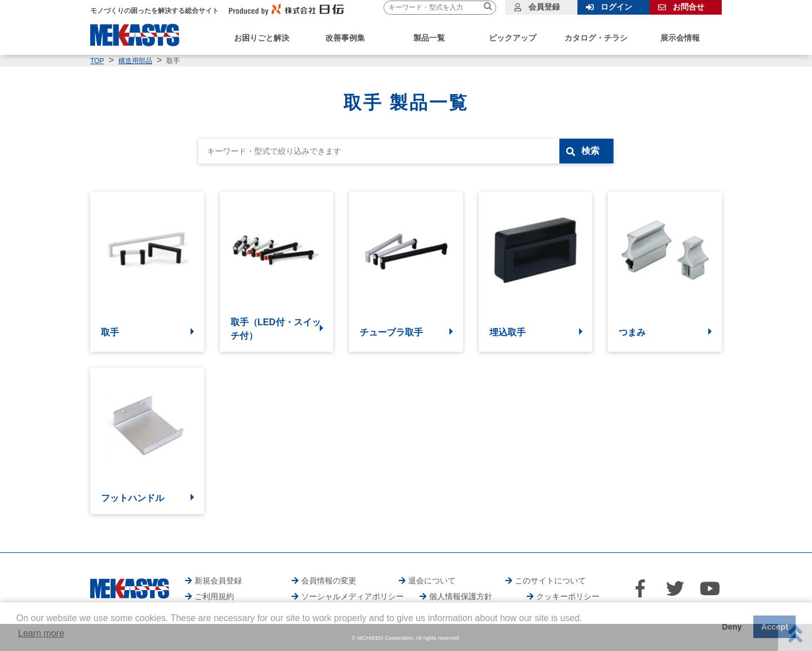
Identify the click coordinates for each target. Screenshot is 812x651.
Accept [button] (775, 627)
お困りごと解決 (262, 38)
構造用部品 (135, 61)
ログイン (616, 7)
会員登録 (544, 7)
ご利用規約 (214, 596)
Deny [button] (732, 627)
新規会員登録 (218, 581)
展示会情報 (680, 38)
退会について (432, 581)
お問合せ (689, 7)
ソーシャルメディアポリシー (352, 596)
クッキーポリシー (568, 596)
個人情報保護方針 (461, 596)
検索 (590, 151)
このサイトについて (550, 581)
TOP (97, 61)
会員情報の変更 (329, 581)
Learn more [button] (41, 633)
